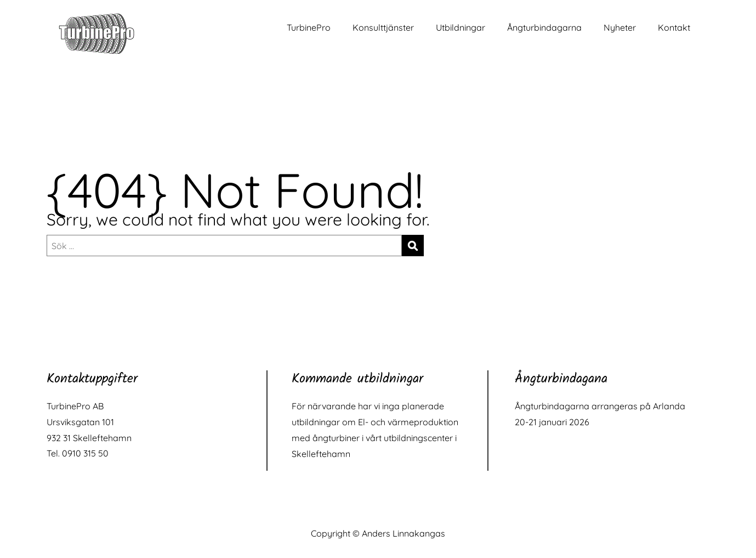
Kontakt (674, 27)
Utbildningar (461, 27)
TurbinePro (309, 27)
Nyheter (620, 27)
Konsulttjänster (383, 27)
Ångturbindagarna (544, 27)
